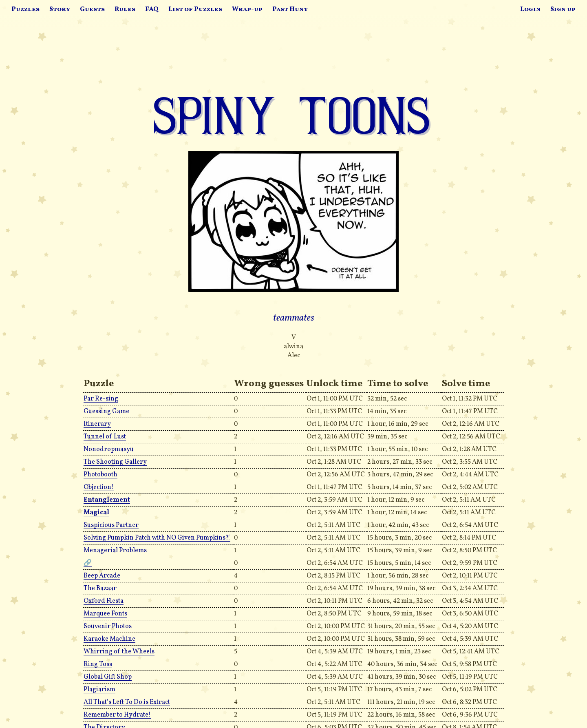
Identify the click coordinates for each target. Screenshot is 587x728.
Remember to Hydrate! (117, 715)
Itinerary (97, 424)
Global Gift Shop (108, 677)
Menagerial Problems (115, 551)
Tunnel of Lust (105, 437)
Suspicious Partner (111, 525)
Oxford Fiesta (104, 601)
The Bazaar (100, 589)
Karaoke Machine (109, 639)
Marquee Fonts (105, 614)
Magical (96, 513)
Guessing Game (106, 412)
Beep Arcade (102, 576)
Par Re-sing (101, 399)
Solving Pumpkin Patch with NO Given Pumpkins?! (157, 538)
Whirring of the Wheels (119, 652)
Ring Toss (98, 664)
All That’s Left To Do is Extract (127, 702)
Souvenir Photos (108, 626)
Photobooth (100, 475)
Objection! (99, 487)
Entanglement (107, 500)
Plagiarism (99, 690)
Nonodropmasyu (109, 449)
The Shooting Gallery (115, 462)
